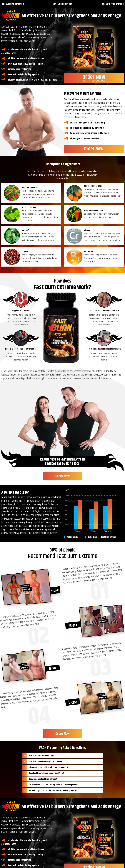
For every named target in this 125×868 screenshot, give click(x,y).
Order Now (94, 78)
